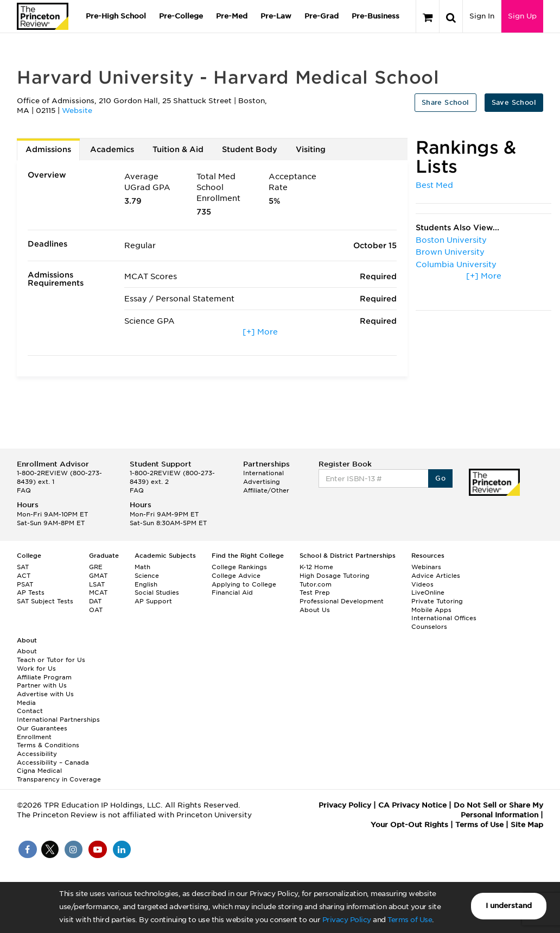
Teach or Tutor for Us (51, 660)
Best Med (434, 185)
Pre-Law (276, 16)
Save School (514, 102)
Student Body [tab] (250, 149)
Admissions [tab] (48, 149)
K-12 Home (316, 567)
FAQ (24, 490)
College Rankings (239, 567)
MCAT (98, 592)
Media (26, 703)
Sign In (482, 16)
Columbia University (456, 264)
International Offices (444, 618)
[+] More (260, 332)
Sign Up (522, 16)
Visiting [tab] (311, 149)
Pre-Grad (322, 16)
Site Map (527, 825)
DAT (95, 601)
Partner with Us (42, 685)
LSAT (97, 584)
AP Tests (31, 592)
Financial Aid (232, 592)
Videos (422, 584)
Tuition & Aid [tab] (178, 149)
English (146, 584)
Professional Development (342, 601)
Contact (30, 711)
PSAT (25, 584)
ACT (24, 576)
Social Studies (157, 592)
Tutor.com (316, 584)
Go (440, 478)
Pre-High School (116, 16)
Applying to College (244, 584)
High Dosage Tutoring (335, 576)
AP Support (153, 601)
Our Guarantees (42, 728)
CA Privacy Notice (412, 805)
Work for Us (36, 669)
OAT (96, 610)
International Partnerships (58, 720)
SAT (23, 567)
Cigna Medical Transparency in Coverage (59, 775)
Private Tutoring (437, 601)
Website (77, 111)
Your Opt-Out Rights (409, 825)
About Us (315, 610)
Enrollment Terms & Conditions (48, 741)
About (27, 651)
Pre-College (181, 16)
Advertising (262, 482)
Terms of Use (410, 920)
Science (147, 576)
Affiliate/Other (266, 490)
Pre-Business (376, 16)
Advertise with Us (45, 694)
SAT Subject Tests (45, 601)
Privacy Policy (347, 920)
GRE (96, 567)
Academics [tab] (112, 149)
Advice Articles (436, 576)
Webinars (426, 567)
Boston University (451, 240)
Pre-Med (232, 16)
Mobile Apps (431, 610)
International (263, 473)
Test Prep (315, 592)
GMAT (98, 576)
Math (142, 567)
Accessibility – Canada (53, 762)
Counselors (429, 627)
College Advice (236, 576)
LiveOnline (428, 592)
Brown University (450, 252)
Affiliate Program (44, 677)
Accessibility (37, 754)
